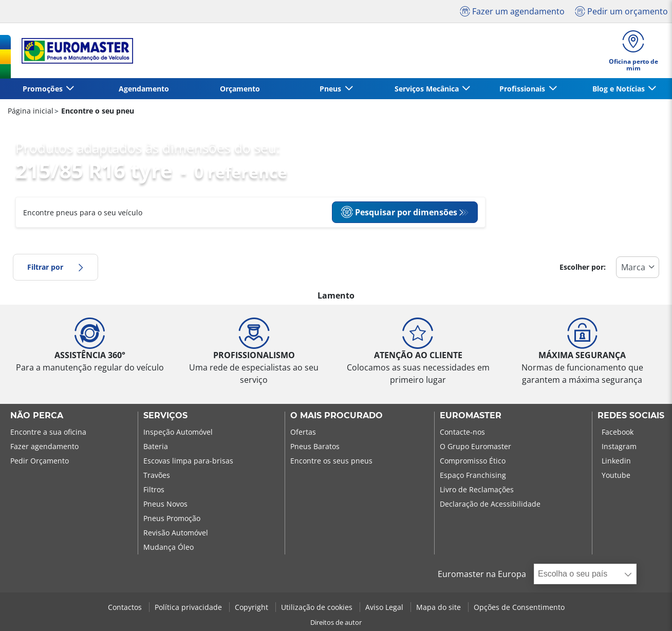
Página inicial (31, 111)
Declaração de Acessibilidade (490, 504)
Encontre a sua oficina (48, 432)
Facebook (618, 432)
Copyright (253, 607)
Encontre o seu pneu (97, 111)
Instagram (619, 446)
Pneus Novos (165, 504)
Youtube (616, 475)
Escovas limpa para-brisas (188, 461)
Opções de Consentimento (519, 607)
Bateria (156, 446)
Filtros (154, 489)
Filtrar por (55, 267)
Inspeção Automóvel (178, 432)
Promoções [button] (44, 89)
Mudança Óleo (169, 547)
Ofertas (303, 432)
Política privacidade (189, 607)
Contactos (126, 607)
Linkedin (616, 461)
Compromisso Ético (473, 461)
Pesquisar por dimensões (399, 212)
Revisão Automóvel (176, 533)
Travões (157, 475)
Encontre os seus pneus (331, 461)
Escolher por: (583, 267)
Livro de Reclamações (477, 489)
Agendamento (144, 89)
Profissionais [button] (523, 89)
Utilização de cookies (318, 607)
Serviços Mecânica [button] (428, 89)
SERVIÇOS (165, 416)
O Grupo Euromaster (475, 446)
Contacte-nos (462, 432)
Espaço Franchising (473, 475)
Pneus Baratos (315, 446)
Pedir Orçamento (40, 461)
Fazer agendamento (44, 446)
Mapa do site (440, 607)
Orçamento (240, 89)
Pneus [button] (331, 89)
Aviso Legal (385, 607)
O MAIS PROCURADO (337, 416)
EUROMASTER (471, 416)
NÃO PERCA (37, 416)
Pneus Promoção (172, 518)
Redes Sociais (631, 416)
